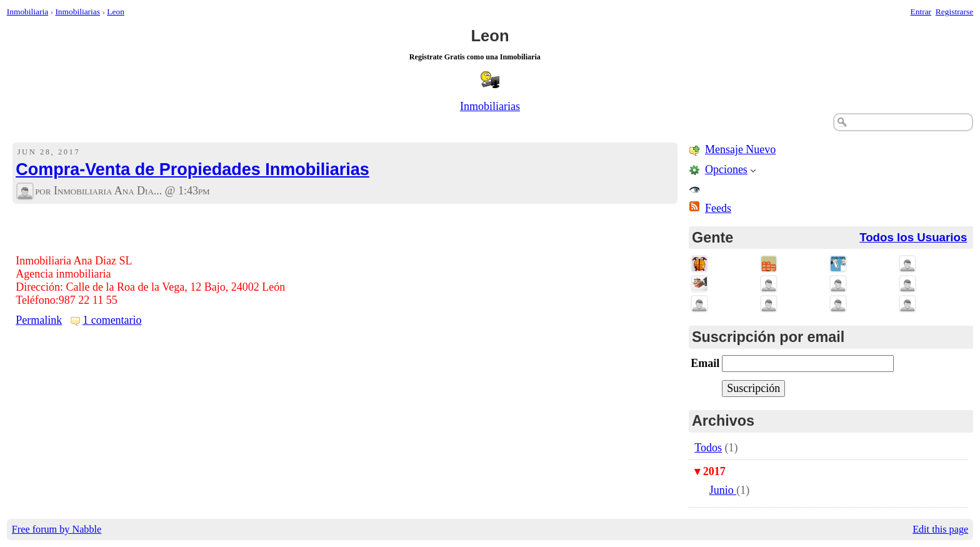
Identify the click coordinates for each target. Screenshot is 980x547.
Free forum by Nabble (57, 529)
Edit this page (940, 529)
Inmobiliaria (27, 12)
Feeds (718, 208)
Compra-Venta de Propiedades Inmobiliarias (192, 169)
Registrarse (954, 12)
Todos (708, 448)
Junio (723, 490)
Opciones (726, 169)
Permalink (39, 320)
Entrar (921, 12)
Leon (116, 12)
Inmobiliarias (77, 12)
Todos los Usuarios (913, 237)
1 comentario (112, 320)
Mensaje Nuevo (740, 149)
